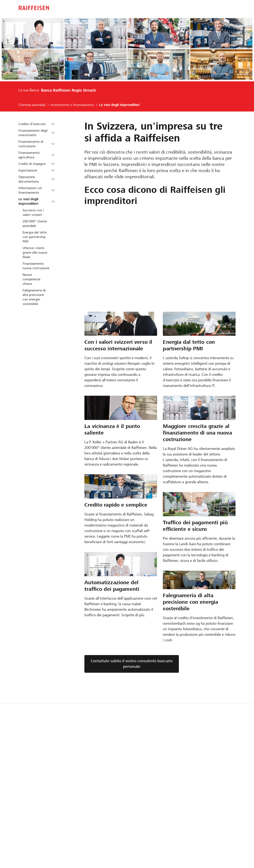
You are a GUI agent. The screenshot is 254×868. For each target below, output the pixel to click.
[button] (53, 124)
